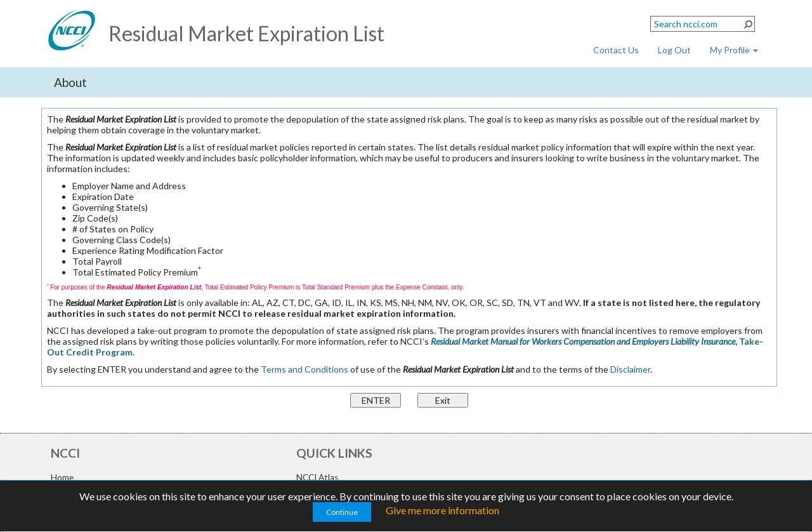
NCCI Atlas (317, 477)
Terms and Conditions (304, 369)
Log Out (674, 50)
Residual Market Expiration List (246, 33)
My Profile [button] (734, 50)
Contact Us (616, 50)
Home (62, 477)
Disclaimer (630, 369)
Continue (342, 512)
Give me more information (442, 510)
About (70, 82)
